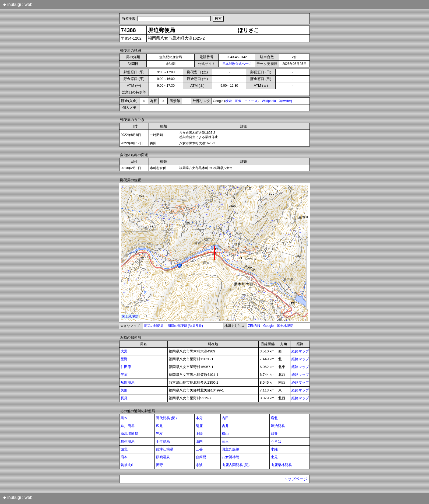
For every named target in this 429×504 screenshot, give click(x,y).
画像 (238, 101)
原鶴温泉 (163, 457)
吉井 (225, 426)
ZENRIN (254, 326)
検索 (228, 101)
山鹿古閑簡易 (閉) (236, 465)
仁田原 (126, 367)
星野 (124, 359)
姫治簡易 (278, 426)
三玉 (225, 441)
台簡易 (201, 457)
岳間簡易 (128, 382)
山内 (199, 441)
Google (268, 326)
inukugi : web (18, 4)
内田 (225, 418)
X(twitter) (286, 101)
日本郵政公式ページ (237, 64)
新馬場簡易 (129, 434)
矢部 (124, 390)
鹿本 (124, 457)
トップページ (296, 479)
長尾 (124, 398)
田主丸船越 (231, 449)
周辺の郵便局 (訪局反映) (185, 326)
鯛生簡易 (128, 441)
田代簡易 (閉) (166, 418)
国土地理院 (285, 326)
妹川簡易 (128, 426)
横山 (225, 434)
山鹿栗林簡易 (281, 465)
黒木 (124, 418)
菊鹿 (199, 426)
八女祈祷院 (231, 457)
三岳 (199, 449)
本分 (199, 418)
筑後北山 (128, 465)
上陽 (199, 434)
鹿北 (274, 418)
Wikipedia (269, 101)
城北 (124, 449)
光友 (159, 434)
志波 (199, 465)
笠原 (124, 375)
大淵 (124, 351)
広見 (159, 426)
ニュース (251, 101)
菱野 (159, 465)
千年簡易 (163, 441)
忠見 (274, 457)
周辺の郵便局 (154, 326)
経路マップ (300, 351)
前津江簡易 (165, 449)
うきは (276, 441)
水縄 (274, 449)
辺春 (274, 434)
